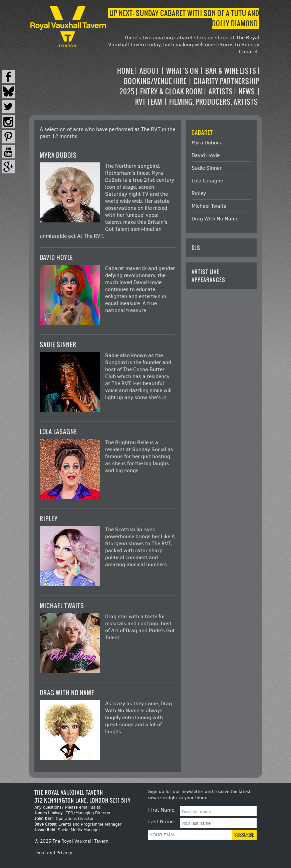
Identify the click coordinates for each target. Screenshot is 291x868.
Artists (221, 92)
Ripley (49, 519)
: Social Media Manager (67, 830)
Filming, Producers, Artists (214, 102)
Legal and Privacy (53, 853)
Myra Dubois (58, 155)
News (247, 92)
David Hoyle (56, 258)
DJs (196, 248)
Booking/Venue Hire (155, 81)
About (149, 71)
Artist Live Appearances (208, 276)
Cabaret (202, 132)
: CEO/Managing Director (73, 813)
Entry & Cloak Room (172, 92)
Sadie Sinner (58, 345)
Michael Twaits (62, 606)
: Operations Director (64, 818)
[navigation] (184, 86)
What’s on (182, 71)
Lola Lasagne (58, 432)
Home (125, 71)
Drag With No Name (67, 693)
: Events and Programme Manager (78, 824)
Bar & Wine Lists (231, 71)
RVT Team (149, 102)
